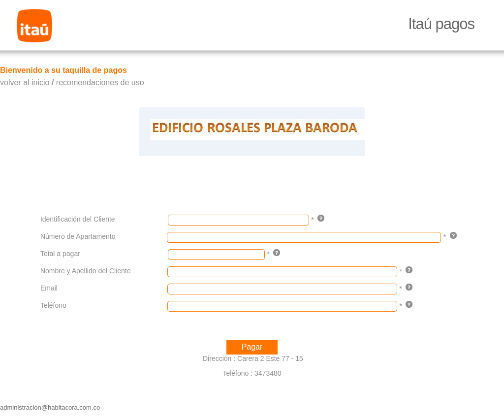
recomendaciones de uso (100, 82)
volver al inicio (25, 82)
